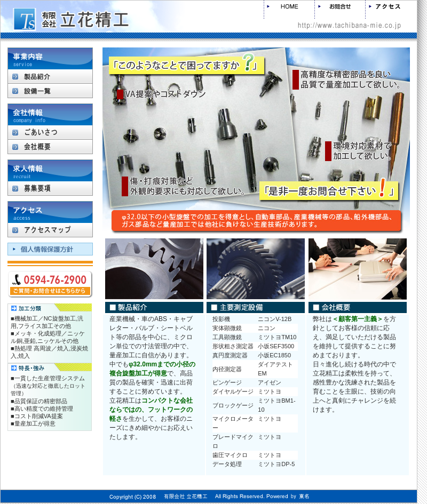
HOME (289, 10)
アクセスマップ (50, 230)
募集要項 (50, 188)
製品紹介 (50, 77)
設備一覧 (50, 91)
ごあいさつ (50, 133)
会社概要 (50, 147)
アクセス (391, 10)
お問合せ (340, 10)
